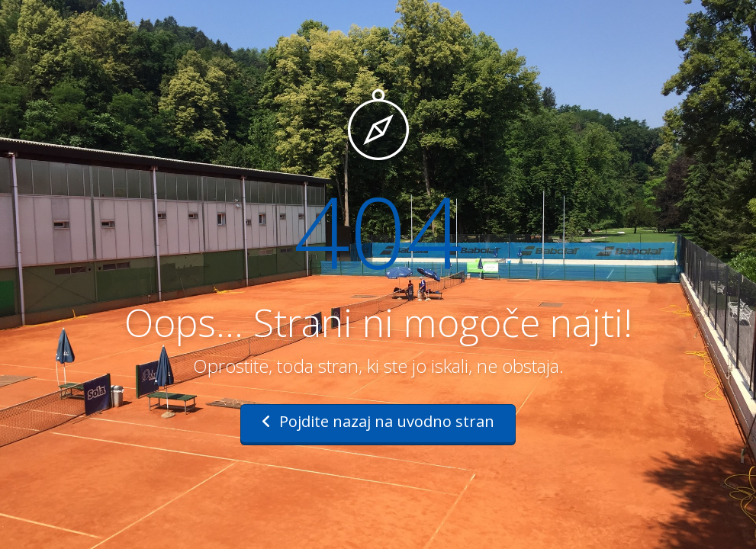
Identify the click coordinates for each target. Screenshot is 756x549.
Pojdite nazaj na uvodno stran (378, 421)
